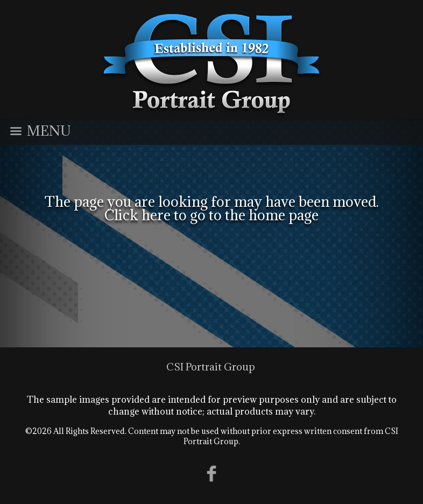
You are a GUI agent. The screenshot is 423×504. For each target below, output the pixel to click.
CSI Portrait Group (211, 367)
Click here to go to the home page (211, 215)
